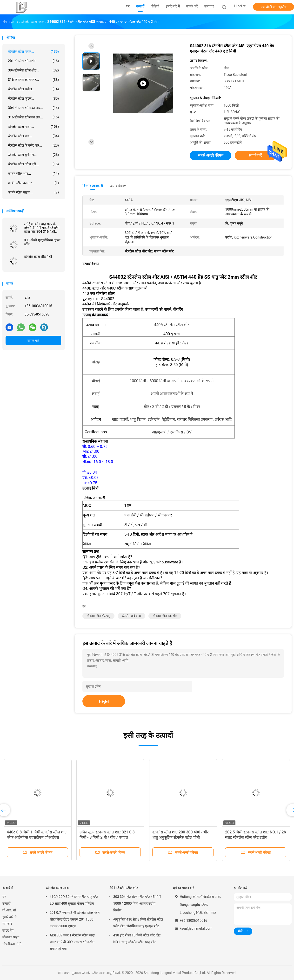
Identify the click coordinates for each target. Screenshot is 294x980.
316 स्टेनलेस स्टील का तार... (33, 117)
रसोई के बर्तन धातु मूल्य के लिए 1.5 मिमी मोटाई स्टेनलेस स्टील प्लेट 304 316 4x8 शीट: (42, 228)
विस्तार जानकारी (93, 186)
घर (4, 897)
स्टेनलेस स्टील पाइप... (33, 127)
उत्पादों (7, 903)
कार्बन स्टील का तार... (33, 183)
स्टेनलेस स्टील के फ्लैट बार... (33, 145)
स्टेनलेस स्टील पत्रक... (33, 52)
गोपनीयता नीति (12, 944)
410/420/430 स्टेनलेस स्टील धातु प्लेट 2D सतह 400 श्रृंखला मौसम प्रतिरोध (74, 900)
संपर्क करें (33, 341)
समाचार (7, 924)
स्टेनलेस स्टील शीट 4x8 (38, 257)
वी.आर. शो (9, 910)
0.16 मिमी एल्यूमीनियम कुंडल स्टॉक (42, 242)
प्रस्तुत (104, 701)
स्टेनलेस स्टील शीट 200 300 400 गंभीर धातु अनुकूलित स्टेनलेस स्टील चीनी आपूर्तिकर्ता (180, 837)
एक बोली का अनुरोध (273, 7)
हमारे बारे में (9, 917)
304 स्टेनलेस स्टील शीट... (33, 70)
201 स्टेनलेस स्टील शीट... (33, 61)
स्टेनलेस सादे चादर (131, 616)
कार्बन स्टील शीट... (33, 174)
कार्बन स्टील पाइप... (33, 192)
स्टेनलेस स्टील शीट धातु (98, 616)
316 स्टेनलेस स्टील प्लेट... (33, 80)
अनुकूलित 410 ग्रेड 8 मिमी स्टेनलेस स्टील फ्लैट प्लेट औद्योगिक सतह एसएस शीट (138, 923)
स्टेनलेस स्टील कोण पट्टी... (33, 164)
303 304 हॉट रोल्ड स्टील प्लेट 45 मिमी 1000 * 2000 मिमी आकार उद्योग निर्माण (137, 903)
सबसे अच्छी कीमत (211, 155)
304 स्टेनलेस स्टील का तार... (33, 108)
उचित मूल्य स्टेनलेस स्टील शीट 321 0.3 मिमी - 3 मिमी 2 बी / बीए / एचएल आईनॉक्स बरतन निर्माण (107, 837)
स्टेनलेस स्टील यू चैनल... (33, 155)
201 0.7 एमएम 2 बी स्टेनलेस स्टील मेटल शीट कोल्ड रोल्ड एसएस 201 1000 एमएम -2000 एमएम (75, 919)
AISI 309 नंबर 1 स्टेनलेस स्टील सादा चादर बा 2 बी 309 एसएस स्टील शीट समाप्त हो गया (72, 942)
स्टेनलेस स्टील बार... (33, 136)
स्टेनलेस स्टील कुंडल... (33, 98)
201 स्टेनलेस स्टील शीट (124, 888)
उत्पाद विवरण (118, 186)
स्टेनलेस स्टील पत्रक (57, 888)
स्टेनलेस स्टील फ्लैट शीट (165, 616)
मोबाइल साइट (11, 937)
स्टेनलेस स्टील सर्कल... (33, 89)
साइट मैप (8, 930)
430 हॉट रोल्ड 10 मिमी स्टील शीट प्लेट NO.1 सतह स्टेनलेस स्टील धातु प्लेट (137, 939)
